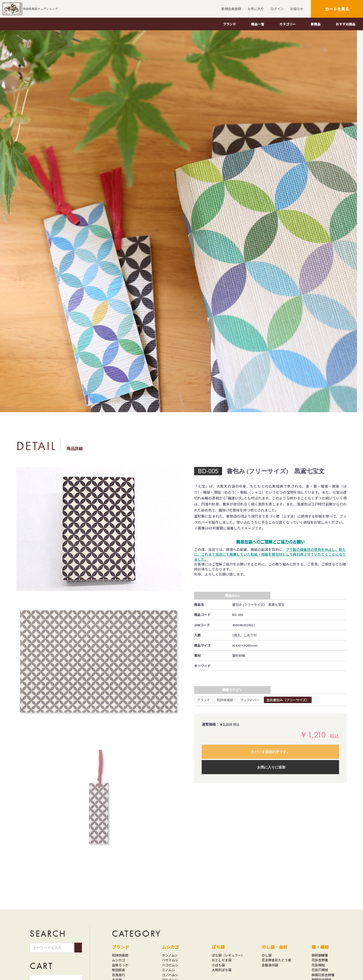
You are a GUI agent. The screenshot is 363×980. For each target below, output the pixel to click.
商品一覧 (258, 24)
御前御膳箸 (320, 955)
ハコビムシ (170, 965)
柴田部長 (118, 970)
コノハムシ (170, 975)
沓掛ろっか (120, 965)
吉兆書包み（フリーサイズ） (288, 700)
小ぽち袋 (218, 965)
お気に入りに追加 (271, 767)
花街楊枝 (318, 965)
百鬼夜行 (118, 975)
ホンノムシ (170, 955)
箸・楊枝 (320, 947)
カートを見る (337, 9)
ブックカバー (250, 700)
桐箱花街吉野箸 (323, 975)
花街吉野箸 (320, 960)
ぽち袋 (218, 947)
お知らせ (296, 9)
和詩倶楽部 (225, 700)
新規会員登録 (231, 9)
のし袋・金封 (275, 947)
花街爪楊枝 (320, 970)
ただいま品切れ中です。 (270, 752)
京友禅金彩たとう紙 (276, 960)
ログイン (276, 9)
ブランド (229, 24)
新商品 (316, 24)
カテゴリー (288, 24)
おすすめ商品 (346, 24)
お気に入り (255, 9)
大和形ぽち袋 (222, 970)
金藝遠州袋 (270, 965)
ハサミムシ (170, 960)
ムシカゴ (118, 960)
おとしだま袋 (222, 960)
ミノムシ (168, 970)
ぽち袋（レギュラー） (228, 955)
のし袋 (267, 955)
